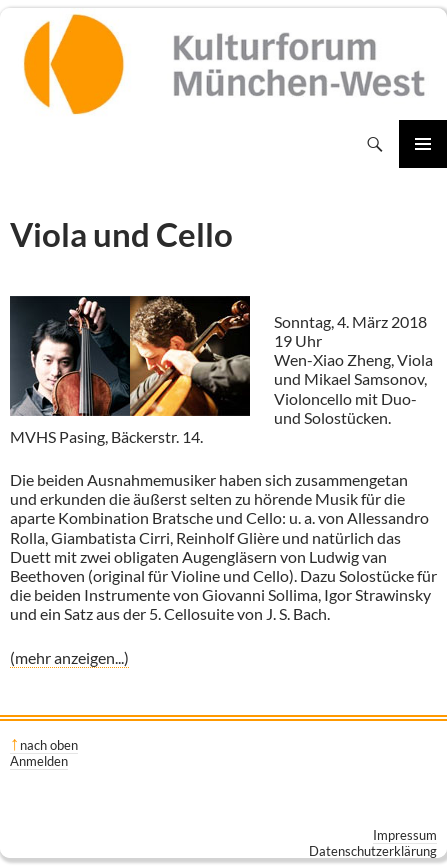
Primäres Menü (423, 144)
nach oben (49, 745)
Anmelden (39, 761)
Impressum (405, 835)
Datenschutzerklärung (373, 851)
